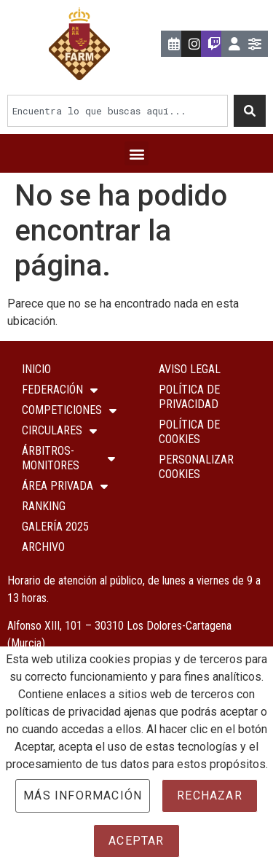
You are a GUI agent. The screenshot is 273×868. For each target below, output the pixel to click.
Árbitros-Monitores (68, 458)
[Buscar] (250, 111)
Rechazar (210, 795)
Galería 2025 (55, 527)
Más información (83, 795)
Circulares (59, 431)
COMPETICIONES (69, 410)
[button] (136, 153)
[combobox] (118, 111)
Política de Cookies (189, 432)
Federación (60, 390)
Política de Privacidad (189, 397)
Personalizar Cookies (196, 467)
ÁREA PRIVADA (65, 486)
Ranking (44, 506)
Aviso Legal (190, 369)
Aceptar (136, 841)
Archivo (43, 547)
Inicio (36, 369)
